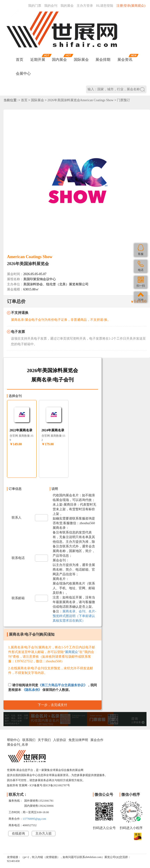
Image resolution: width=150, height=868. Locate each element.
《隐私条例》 (32, 690)
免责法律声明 (78, 740)
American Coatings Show (30, 257)
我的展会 (67, 6)
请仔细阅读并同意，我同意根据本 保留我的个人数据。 (53, 687)
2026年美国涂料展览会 (28, 264)
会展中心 (23, 73)
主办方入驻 (44, 834)
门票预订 (123, 100)
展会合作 (97, 740)
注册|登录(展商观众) (131, 6)
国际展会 (81, 60)
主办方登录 (85, 6)
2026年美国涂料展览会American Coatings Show (81, 100)
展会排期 (103, 60)
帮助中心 (14, 740)
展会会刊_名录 (18, 745)
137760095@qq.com (34, 819)
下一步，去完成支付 (52, 705)
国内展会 (59, 60)
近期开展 (38, 60)
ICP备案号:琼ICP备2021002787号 (50, 785)
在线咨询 (18, 834)
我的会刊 (51, 6)
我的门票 (35, 6)
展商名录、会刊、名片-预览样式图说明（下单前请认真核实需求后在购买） (74, 616)
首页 (20, 60)
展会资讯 (125, 60)
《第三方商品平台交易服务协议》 (63, 685)
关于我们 (44, 740)
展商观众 (72, 652)
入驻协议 (60, 740)
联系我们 (29, 740)
